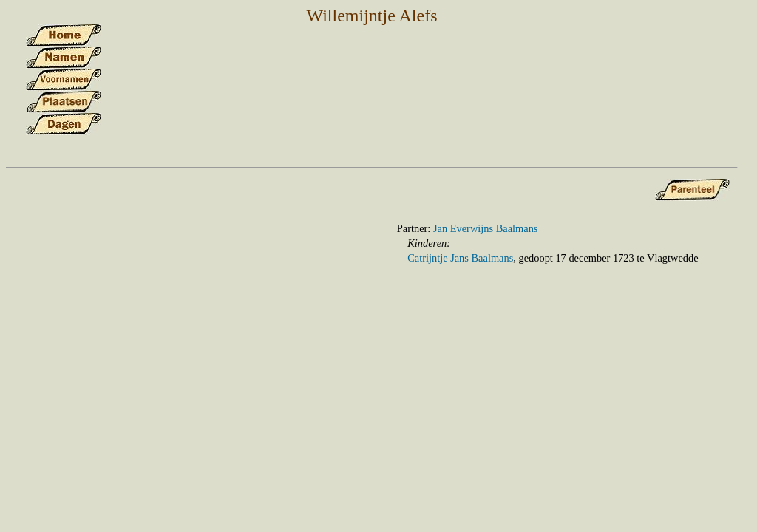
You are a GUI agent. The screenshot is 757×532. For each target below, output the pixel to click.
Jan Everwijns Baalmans (485, 228)
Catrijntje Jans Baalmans (460, 258)
